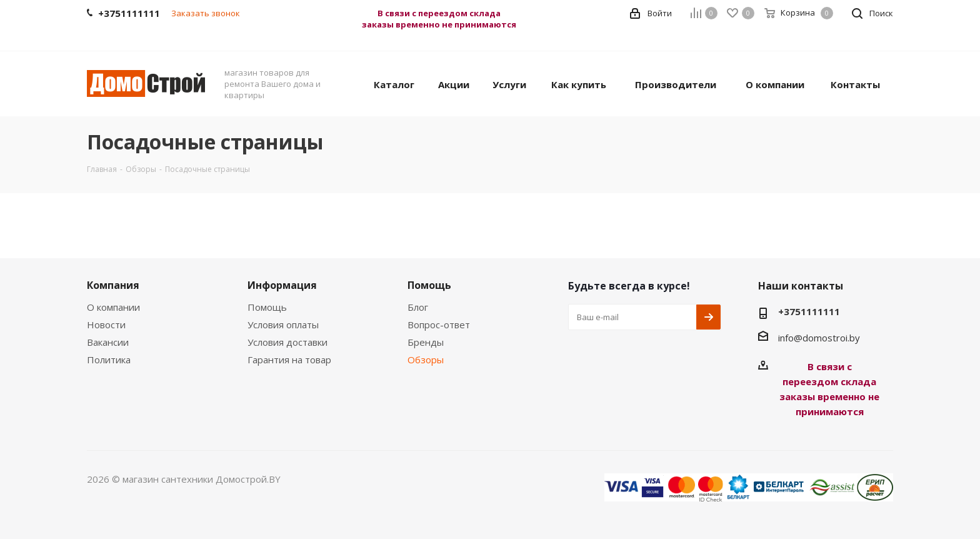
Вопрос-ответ (439, 325)
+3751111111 (809, 311)
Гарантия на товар (289, 360)
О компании (113, 307)
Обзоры (426, 360)
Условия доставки (287, 342)
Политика (109, 360)
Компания (113, 285)
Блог (418, 307)
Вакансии (108, 342)
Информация (282, 285)
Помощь (267, 307)
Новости (106, 325)
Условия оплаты (283, 325)
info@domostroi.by (819, 338)
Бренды (426, 342)
